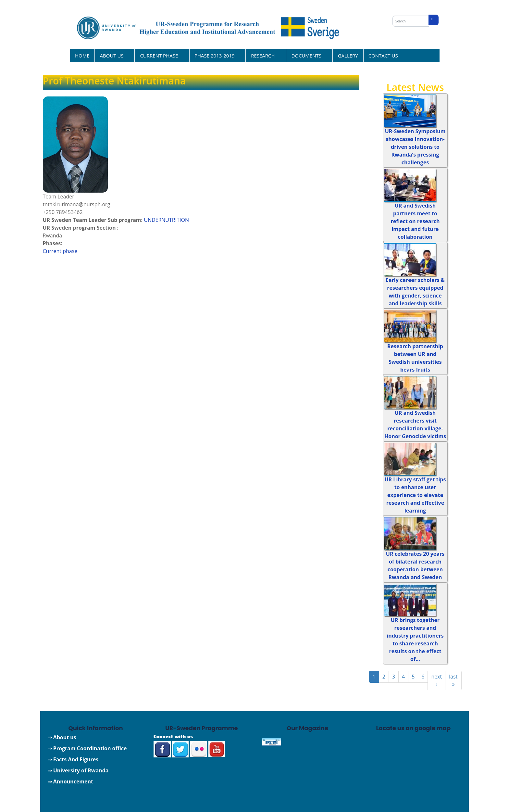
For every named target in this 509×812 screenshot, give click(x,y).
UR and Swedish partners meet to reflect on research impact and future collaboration (415, 221)
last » (453, 680)
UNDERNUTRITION (166, 220)
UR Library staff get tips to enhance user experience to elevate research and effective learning (415, 495)
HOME (82, 56)
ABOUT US (113, 55)
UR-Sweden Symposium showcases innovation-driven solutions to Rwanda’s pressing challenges (415, 147)
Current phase (60, 251)
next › (436, 680)
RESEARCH (264, 55)
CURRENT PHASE (160, 55)
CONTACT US (383, 56)
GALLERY (348, 56)
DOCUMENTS (307, 55)
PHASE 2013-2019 (215, 55)
